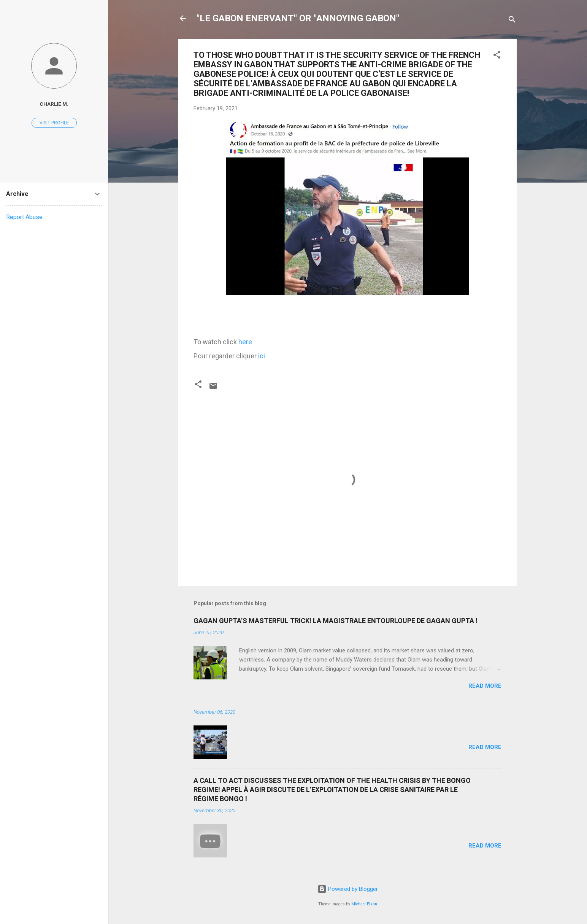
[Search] (512, 21)
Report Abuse (24, 217)
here (245, 342)
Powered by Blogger (348, 889)
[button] (497, 56)
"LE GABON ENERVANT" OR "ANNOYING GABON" (298, 18)
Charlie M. (54, 104)
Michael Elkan (364, 904)
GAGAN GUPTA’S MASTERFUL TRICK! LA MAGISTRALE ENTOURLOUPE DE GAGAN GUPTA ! (336, 621)
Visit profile (54, 123)
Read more (485, 686)
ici (262, 356)
